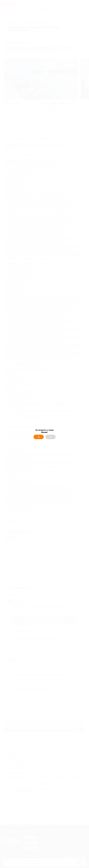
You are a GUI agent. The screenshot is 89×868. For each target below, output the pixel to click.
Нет (50, 437)
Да (39, 437)
